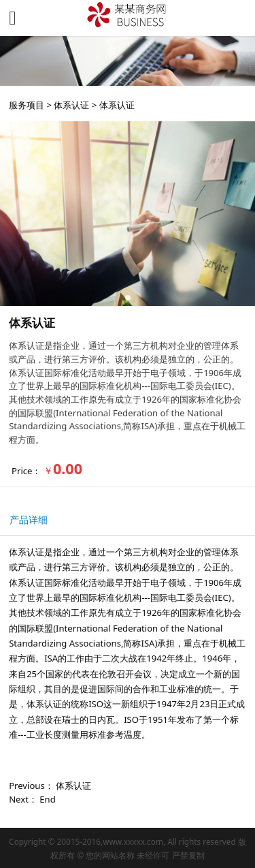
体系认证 (71, 105)
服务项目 (27, 105)
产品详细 (29, 520)
